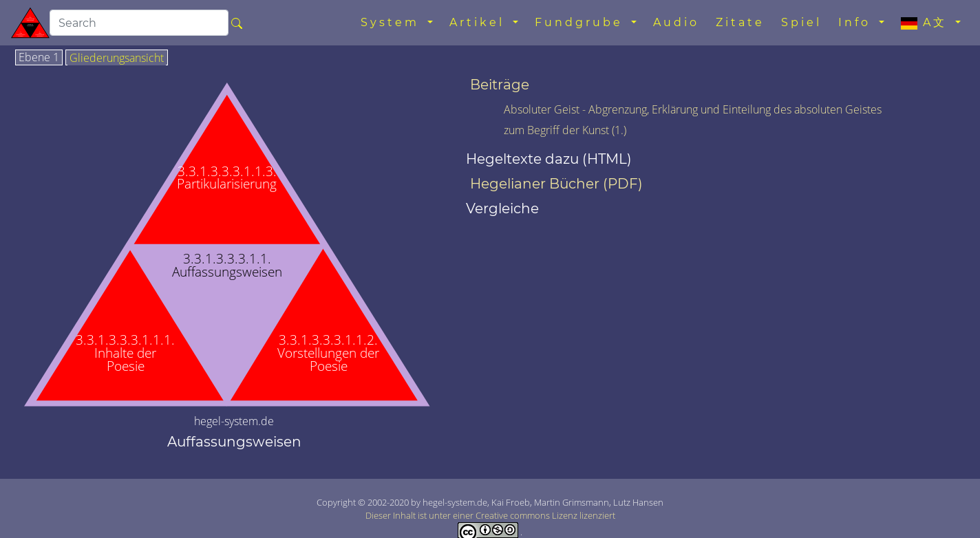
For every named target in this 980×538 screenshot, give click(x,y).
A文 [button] (927, 23)
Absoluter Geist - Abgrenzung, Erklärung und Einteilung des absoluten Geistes (693, 109)
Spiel (801, 22)
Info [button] (857, 22)
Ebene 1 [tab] (39, 58)
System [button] (393, 22)
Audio (676, 22)
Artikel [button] (480, 22)
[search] (139, 23)
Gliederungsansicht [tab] (117, 58)
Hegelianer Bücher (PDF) (556, 184)
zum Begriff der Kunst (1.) (565, 130)
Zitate (740, 22)
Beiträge (500, 85)
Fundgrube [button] (582, 22)
